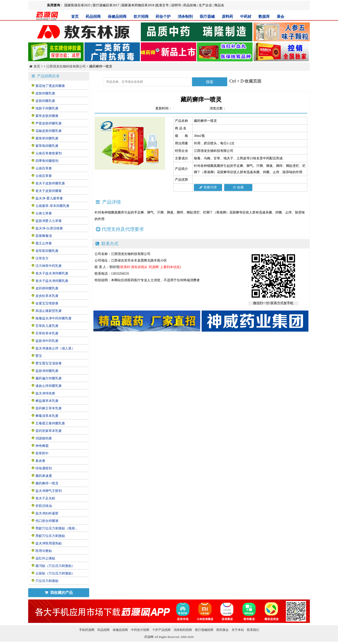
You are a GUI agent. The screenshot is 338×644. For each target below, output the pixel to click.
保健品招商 (117, 17)
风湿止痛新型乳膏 (49, 311)
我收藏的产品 (59, 593)
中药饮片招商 (140, 630)
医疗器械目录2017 (106, 5)
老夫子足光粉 (45, 498)
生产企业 (205, 5)
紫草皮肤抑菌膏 (47, 116)
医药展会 (223, 630)
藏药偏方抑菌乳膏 (49, 378)
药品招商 (93, 17)
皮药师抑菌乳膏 (47, 288)
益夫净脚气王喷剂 (49, 491)
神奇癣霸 (42, 446)
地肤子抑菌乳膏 (47, 108)
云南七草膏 (44, 213)
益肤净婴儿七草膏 (49, 221)
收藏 (238, 187)
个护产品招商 (161, 630)
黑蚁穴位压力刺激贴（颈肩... (56, 528)
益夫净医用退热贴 (49, 543)
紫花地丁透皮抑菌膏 (50, 86)
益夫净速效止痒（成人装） (55, 348)
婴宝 (39, 356)
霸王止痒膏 (44, 243)
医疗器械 (207, 17)
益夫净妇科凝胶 (47, 513)
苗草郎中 (42, 453)
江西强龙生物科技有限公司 (66, 66)
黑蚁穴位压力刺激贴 (50, 536)
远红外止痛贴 (45, 558)
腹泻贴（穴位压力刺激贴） (55, 566)
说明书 (176, 5)
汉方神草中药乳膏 (49, 266)
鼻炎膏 (40, 461)
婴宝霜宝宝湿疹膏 (49, 363)
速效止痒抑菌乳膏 (49, 386)
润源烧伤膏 (44, 438)
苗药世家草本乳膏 (49, 431)
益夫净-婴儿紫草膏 (49, 198)
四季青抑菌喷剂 (47, 161)
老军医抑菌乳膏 (47, 251)
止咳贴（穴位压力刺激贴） (55, 573)
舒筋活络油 (44, 506)
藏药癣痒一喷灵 (47, 483)
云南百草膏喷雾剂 (49, 153)
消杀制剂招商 (183, 630)
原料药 (227, 17)
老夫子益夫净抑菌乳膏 (52, 273)
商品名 (219, 5)
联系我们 (253, 630)
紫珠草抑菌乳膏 (47, 138)
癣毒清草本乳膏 (47, 416)
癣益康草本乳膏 (47, 401)
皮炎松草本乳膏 (47, 296)
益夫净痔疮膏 (45, 393)
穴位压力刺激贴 (47, 581)
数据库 (264, 17)
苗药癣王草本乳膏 (49, 408)
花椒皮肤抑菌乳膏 (49, 131)
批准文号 (162, 5)
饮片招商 (141, 17)
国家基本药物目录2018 (138, 5)
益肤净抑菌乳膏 (47, 371)
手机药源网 (87, 630)
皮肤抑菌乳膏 (45, 93)
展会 (280, 17)
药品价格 (190, 5)
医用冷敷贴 (44, 551)
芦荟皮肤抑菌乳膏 (49, 123)
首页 (75, 17)
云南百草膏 (44, 168)
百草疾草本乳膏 (47, 333)
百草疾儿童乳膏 (47, 326)
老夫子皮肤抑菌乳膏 (50, 183)
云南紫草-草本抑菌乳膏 (52, 206)
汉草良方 (42, 258)
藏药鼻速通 (44, 476)
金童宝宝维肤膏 (47, 303)
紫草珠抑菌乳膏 (47, 146)
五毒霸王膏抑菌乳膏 (50, 423)
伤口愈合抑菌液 (47, 521)
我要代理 (208, 187)
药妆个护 (163, 17)
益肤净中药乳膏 (47, 341)
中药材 (246, 17)
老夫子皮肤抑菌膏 (49, 191)
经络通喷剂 (44, 468)
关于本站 (238, 630)
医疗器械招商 (204, 630)
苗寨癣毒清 (44, 236)
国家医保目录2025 (77, 5)
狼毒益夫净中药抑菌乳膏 (54, 318)
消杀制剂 (185, 17)
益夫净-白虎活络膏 (49, 228)
